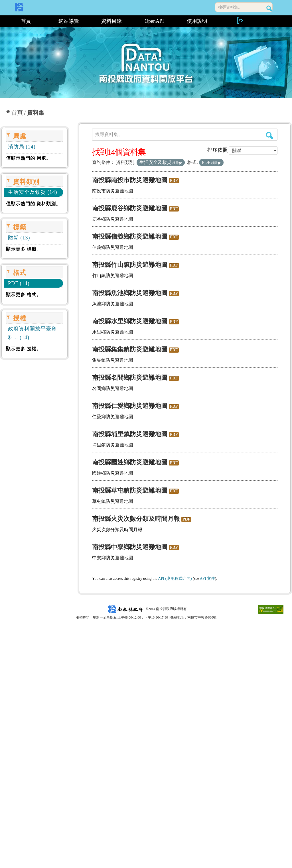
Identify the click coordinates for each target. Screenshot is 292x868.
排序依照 (218, 150)
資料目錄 (111, 21)
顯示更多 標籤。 (24, 249)
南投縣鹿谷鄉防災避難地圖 (130, 208)
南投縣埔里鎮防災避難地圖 (130, 434)
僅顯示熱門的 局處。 (29, 158)
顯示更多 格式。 (24, 295)
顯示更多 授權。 (24, 349)
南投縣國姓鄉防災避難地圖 (130, 462)
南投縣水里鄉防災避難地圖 (130, 321)
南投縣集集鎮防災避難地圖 (130, 349)
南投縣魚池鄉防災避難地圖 (130, 293)
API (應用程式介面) (175, 579)
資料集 (36, 113)
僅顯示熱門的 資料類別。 (33, 204)
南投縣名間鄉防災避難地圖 (130, 378)
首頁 (26, 21)
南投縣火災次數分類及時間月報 (136, 519)
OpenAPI (154, 21)
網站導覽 (69, 21)
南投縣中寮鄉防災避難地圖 (130, 547)
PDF (174, 181)
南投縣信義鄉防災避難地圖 (130, 236)
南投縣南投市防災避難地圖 (130, 180)
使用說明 (197, 21)
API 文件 (207, 579)
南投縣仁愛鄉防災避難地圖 (130, 406)
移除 (177, 163)
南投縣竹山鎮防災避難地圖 (130, 265)
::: (2, 21)
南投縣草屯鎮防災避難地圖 (130, 490)
